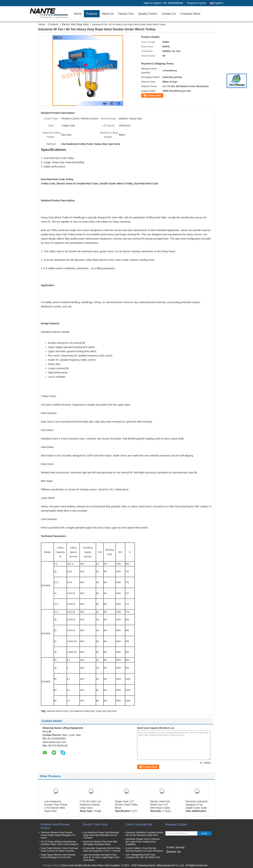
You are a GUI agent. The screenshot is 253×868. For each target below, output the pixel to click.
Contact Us (169, 14)
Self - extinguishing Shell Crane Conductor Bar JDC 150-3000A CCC (143, 856)
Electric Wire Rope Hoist (75, 24)
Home (78, 14)
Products (92, 14)
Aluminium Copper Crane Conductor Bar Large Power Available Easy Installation (143, 842)
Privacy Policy (51, 865)
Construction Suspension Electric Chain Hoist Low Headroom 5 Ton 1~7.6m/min (102, 850)
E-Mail (170, 847)
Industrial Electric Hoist (57, 711)
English (219, 3)
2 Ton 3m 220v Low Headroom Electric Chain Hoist (90, 805)
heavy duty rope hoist (106, 711)
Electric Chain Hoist (95, 824)
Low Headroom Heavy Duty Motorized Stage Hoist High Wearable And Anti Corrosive (101, 835)
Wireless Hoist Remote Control (55, 826)
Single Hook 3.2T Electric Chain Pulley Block (126, 805)
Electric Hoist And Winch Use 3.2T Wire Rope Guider (160, 805)
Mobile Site (174, 852)
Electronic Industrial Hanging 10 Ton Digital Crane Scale (196, 805)
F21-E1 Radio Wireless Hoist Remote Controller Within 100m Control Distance (60, 843)
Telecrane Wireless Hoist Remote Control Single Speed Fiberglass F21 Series (58, 835)
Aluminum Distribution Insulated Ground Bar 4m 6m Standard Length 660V (144, 834)
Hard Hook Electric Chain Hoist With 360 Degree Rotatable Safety (100, 843)
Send (204, 833)
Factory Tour (126, 14)
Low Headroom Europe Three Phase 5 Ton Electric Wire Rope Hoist (56, 806)
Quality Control (148, 14)
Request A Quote (197, 3)
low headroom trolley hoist (82, 711)
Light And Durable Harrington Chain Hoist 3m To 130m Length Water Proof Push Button (101, 857)
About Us (108, 14)
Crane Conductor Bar (139, 824)
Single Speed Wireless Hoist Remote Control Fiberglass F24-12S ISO (58, 856)
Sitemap (180, 847)
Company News (190, 14)
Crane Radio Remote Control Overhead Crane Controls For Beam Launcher (59, 850)
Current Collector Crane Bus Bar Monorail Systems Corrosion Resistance (144, 850)
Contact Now (154, 95)
